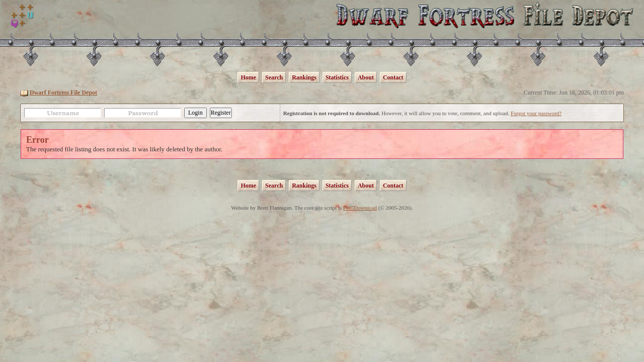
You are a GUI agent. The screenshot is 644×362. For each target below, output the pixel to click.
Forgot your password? (536, 113)
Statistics (337, 77)
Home (248, 77)
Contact (393, 77)
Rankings (304, 77)
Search (274, 77)
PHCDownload (360, 208)
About (366, 77)
